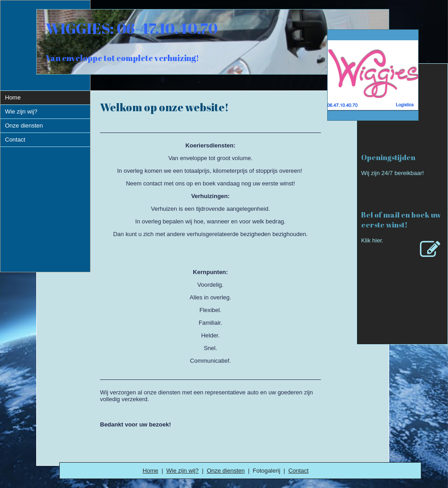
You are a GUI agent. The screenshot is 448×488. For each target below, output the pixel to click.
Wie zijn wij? (183, 471)
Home (150, 471)
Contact (298, 471)
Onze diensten (226, 471)
